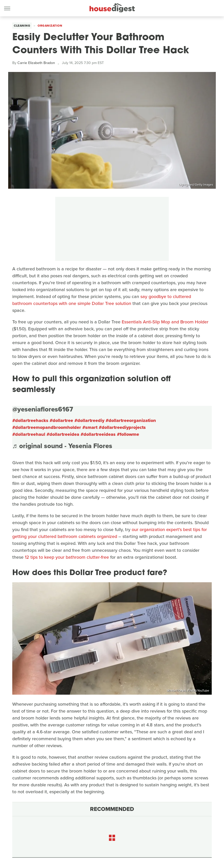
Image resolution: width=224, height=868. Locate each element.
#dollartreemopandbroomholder (47, 427)
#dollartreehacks (30, 420)
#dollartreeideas (98, 434)
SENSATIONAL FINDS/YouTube (188, 691)
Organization (50, 26)
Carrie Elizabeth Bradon (36, 63)
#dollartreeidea (63, 434)
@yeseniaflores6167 (43, 409)
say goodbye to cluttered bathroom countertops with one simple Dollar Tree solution (102, 300)
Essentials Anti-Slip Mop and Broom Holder (165, 322)
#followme (128, 434)
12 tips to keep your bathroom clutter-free (67, 557)
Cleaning (22, 26)
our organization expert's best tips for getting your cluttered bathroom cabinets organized (110, 533)
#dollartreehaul (29, 434)
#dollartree (61, 420)
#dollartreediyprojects (122, 427)
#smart (90, 427)
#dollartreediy (89, 420)
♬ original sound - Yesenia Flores (62, 446)
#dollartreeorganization (131, 420)
